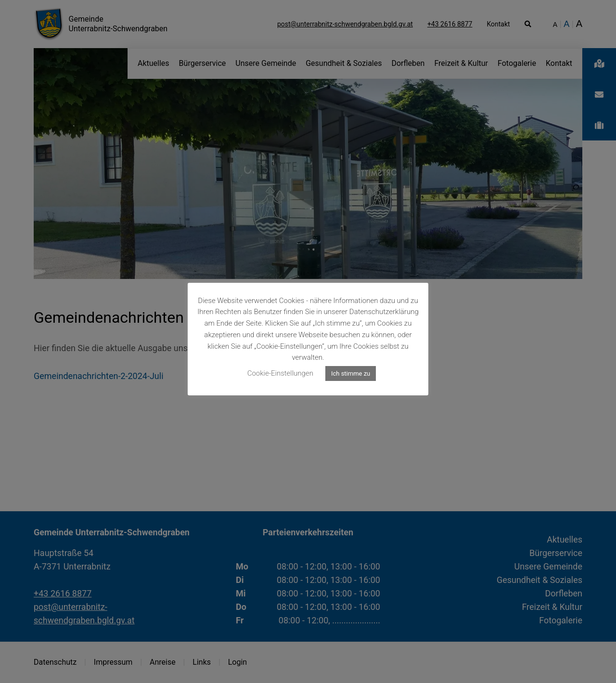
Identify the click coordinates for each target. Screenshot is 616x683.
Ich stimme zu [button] (351, 373)
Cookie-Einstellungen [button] (280, 373)
